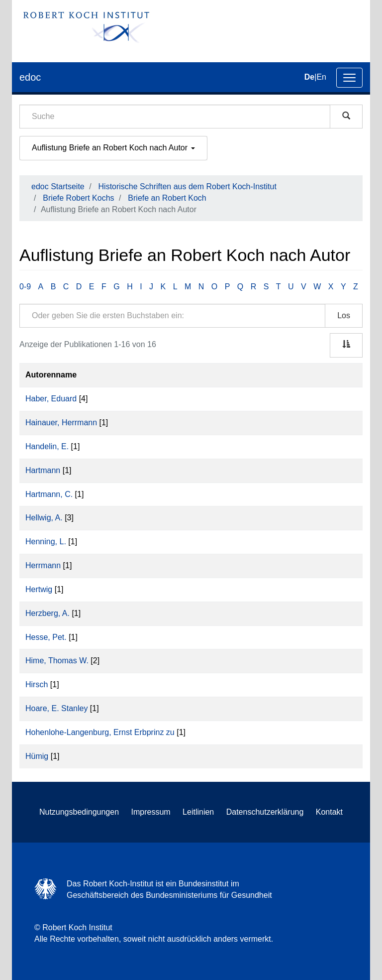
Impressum (151, 812)
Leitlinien (198, 812)
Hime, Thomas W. (57, 661)
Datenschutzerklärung (265, 812)
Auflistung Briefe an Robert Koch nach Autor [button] (113, 148)
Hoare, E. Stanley (56, 708)
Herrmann (43, 565)
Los (344, 315)
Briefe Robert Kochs (78, 198)
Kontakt (329, 812)
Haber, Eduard (51, 399)
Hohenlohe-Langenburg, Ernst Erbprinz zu (100, 732)
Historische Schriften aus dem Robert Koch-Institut (188, 186)
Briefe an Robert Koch (167, 198)
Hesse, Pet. (46, 637)
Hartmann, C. (49, 494)
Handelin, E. (47, 446)
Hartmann (43, 470)
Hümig (37, 756)
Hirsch (37, 684)
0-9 (25, 287)
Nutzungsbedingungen (79, 812)
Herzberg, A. (48, 613)
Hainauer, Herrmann (61, 423)
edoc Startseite (58, 186)
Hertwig (39, 589)
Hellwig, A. (44, 518)
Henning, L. (46, 542)
